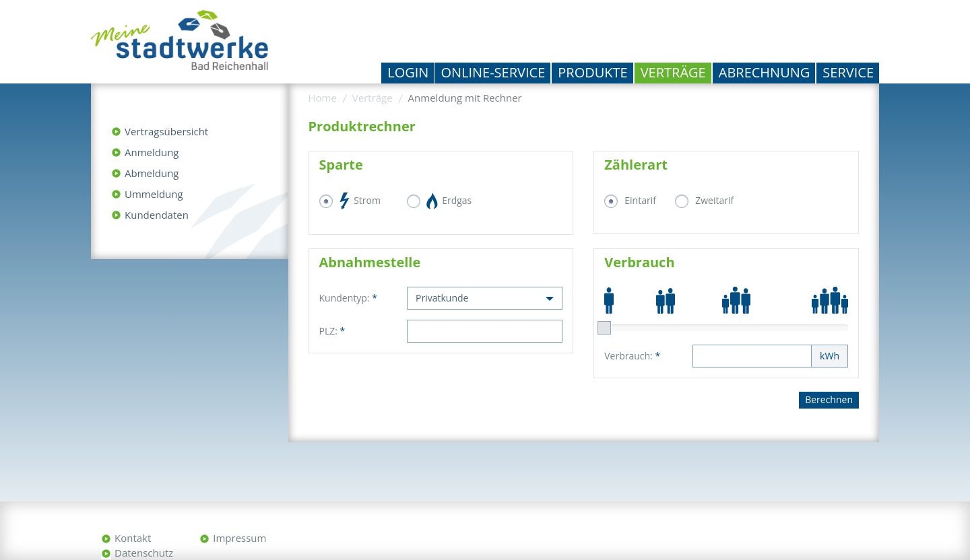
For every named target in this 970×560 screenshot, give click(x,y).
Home (323, 98)
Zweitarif (714, 200)
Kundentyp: (348, 298)
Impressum (239, 538)
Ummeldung (154, 194)
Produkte (592, 72)
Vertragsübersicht (166, 131)
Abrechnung (765, 72)
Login (408, 72)
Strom (360, 201)
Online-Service (493, 72)
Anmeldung (152, 152)
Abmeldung (152, 173)
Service (848, 72)
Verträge (673, 72)
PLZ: (332, 331)
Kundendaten (157, 215)
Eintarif (640, 200)
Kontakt (133, 538)
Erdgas (450, 201)
